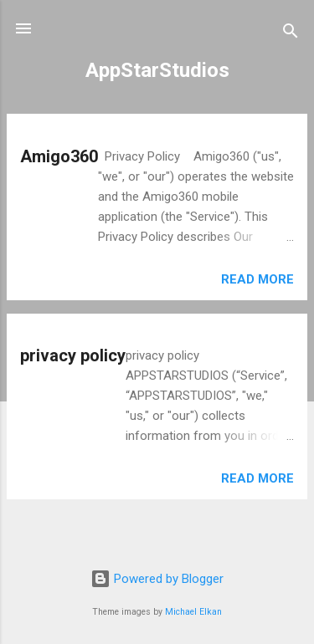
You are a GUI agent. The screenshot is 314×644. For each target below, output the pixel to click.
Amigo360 (59, 156)
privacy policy (73, 355)
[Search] (291, 34)
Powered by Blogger (157, 579)
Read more (257, 279)
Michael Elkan (193, 612)
